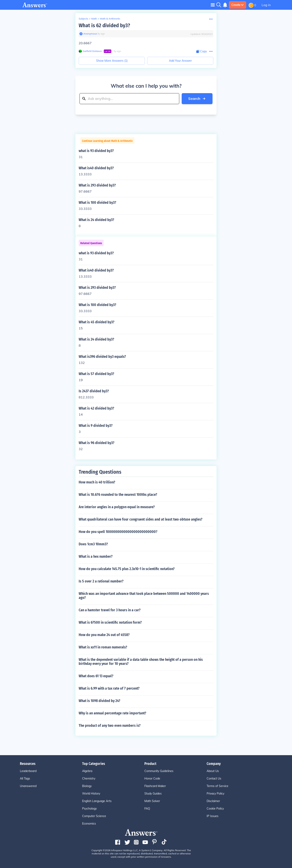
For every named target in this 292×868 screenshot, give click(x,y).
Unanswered (28, 786)
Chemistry (89, 779)
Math (94, 19)
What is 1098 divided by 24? (99, 701)
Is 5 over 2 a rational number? (101, 581)
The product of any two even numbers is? (110, 726)
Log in (266, 5)
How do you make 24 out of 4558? (104, 635)
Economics (89, 824)
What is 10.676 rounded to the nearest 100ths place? (118, 495)
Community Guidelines (159, 771)
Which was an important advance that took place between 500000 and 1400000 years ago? (144, 596)
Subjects (83, 19)
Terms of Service (217, 786)
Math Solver (152, 801)
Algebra (87, 771)
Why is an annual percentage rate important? (112, 713)
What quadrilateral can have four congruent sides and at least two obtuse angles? (141, 519)
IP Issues (213, 816)
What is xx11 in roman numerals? (103, 647)
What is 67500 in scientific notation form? (110, 622)
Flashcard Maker (155, 786)
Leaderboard (28, 771)
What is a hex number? (96, 556)
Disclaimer (213, 801)
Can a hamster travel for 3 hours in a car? (110, 610)
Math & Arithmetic (110, 19)
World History (91, 794)
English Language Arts (97, 801)
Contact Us (214, 779)
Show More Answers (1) (112, 61)
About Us (213, 771)
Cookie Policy (215, 809)
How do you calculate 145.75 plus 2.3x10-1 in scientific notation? (127, 569)
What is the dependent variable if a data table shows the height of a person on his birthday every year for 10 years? (141, 662)
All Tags (25, 779)
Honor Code (152, 779)
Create (238, 5)
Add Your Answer (180, 61)
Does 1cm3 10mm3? (93, 544)
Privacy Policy (215, 794)
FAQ (147, 809)
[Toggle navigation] (213, 5)
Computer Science (94, 816)
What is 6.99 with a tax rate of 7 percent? (109, 688)
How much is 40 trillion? (97, 482)
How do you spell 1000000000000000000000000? (118, 532)
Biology (87, 786)
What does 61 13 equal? (96, 676)
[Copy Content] (202, 51)
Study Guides (153, 794)
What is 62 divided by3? (104, 25)
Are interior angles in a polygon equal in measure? (117, 507)
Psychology (89, 809)
